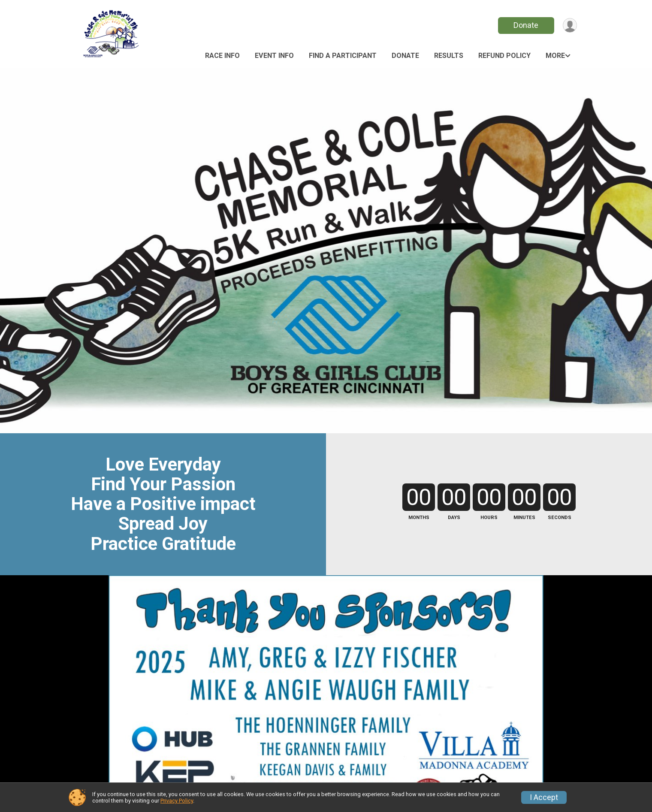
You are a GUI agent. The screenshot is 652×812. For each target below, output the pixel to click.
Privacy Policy (177, 801)
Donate (525, 25)
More (555, 56)
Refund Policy (504, 56)
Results (449, 56)
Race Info (222, 56)
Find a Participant (343, 56)
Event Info (274, 56)
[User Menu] (569, 26)
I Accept (544, 797)
